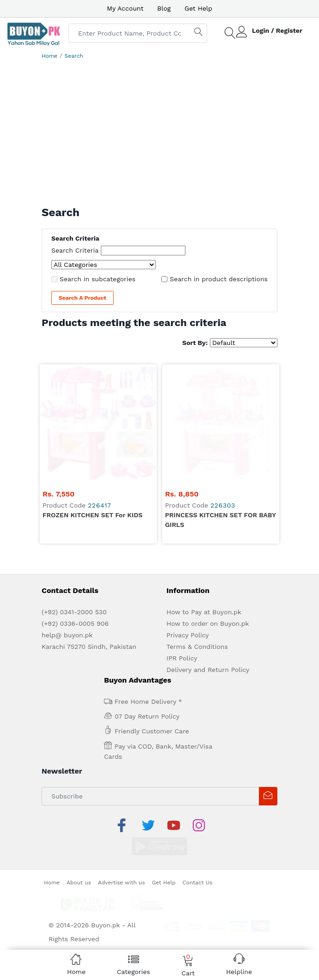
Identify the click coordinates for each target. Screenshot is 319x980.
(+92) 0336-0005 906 (75, 507)
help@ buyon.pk (67, 518)
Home (49, 56)
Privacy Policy (188, 518)
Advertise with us (122, 743)
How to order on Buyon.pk (208, 507)
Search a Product (83, 298)
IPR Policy (182, 541)
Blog (164, 8)
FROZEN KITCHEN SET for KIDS (92, 398)
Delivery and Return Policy (208, 553)
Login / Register (277, 30)
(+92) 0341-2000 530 (74, 495)
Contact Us (198, 743)
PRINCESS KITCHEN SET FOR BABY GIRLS (220, 403)
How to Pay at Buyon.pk (204, 495)
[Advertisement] (159, 137)
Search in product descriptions (219, 279)
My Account (125, 8)
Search (74, 56)
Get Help (198, 8)
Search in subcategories (98, 279)
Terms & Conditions (197, 530)
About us (79, 743)
